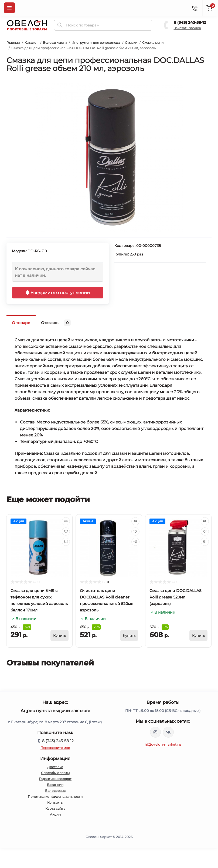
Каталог (31, 43)
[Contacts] (195, 8)
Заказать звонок (187, 28)
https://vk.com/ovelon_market (168, 732)
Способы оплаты (55, 773)
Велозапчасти (55, 43)
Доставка (55, 767)
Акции (55, 814)
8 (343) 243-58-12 (190, 22)
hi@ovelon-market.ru (163, 744)
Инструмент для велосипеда (96, 43)
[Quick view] (66, 521)
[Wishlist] (66, 531)
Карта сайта (55, 808)
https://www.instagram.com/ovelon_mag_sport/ (155, 732)
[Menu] (9, 8)
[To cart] (59, 635)
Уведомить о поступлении (58, 293)
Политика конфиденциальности (55, 797)
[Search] (60, 25)
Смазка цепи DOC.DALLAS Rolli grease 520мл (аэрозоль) (176, 597)
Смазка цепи (153, 43)
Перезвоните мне (55, 748)
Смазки (131, 43)
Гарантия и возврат (55, 779)
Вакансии (55, 785)
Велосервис (55, 791)
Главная (13, 43)
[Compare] (66, 542)
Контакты (55, 803)
